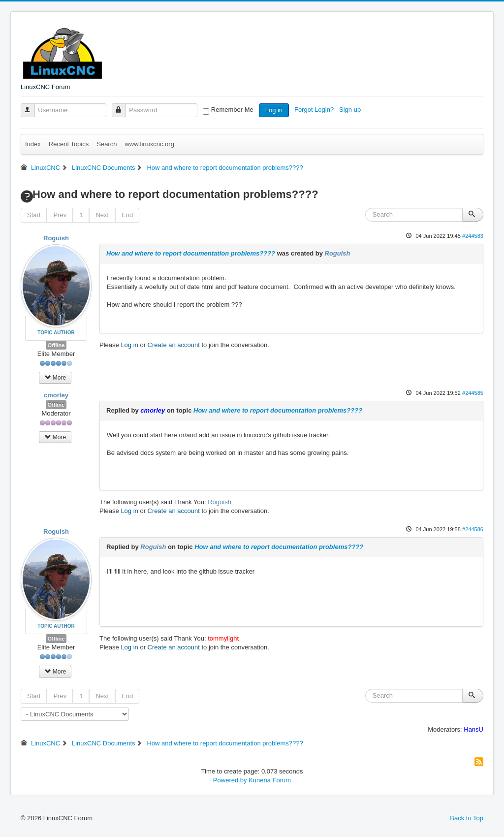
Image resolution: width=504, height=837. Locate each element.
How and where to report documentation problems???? (191, 253)
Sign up (351, 110)
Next (102, 215)
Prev (60, 215)
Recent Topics (69, 144)
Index (33, 144)
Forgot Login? (315, 110)
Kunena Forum (270, 780)
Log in (274, 110)
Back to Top (467, 818)
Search (107, 144)
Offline (56, 345)
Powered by (230, 780)
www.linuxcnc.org (149, 144)
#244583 (473, 236)
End (127, 215)
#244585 (473, 393)
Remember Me (232, 110)
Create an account (174, 345)
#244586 (473, 529)
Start (34, 215)
